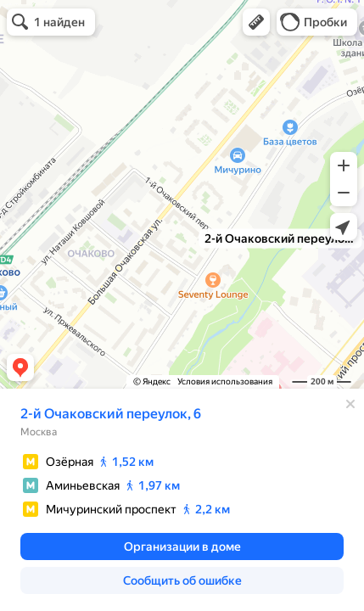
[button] (256, 22)
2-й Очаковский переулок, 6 (111, 414)
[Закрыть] (350, 404)
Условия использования (225, 381)
